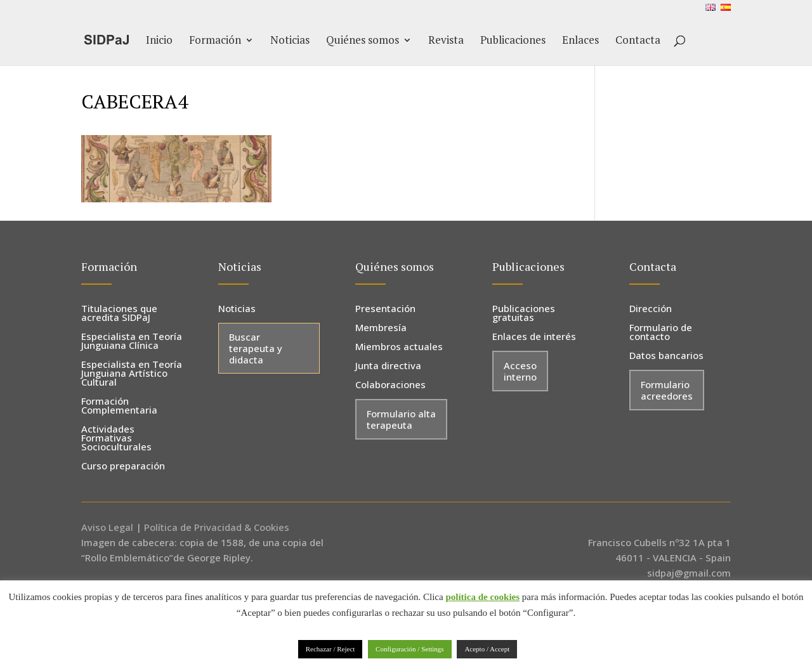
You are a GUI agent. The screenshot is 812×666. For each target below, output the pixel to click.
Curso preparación (123, 467)
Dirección (651, 309)
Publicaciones (513, 41)
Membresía (381, 328)
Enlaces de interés (534, 337)
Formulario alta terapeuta (401, 419)
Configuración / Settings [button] (410, 649)
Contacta (638, 41)
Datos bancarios (666, 356)
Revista (446, 41)
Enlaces (580, 41)
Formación (215, 41)
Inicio (159, 41)
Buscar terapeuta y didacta (256, 348)
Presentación (385, 309)
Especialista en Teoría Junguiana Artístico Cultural (132, 374)
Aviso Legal (107, 527)
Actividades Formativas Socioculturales (116, 439)
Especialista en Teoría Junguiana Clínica (132, 342)
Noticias (290, 41)
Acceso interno (520, 371)
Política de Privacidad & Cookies (217, 527)
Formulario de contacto (661, 333)
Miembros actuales (399, 347)
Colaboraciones (390, 385)
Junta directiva (388, 366)
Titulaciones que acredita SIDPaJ (119, 314)
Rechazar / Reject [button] (331, 649)
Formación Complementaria (119, 406)
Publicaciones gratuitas (524, 314)
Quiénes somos (363, 41)
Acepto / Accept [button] (487, 649)
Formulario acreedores (667, 390)
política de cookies (482, 597)
